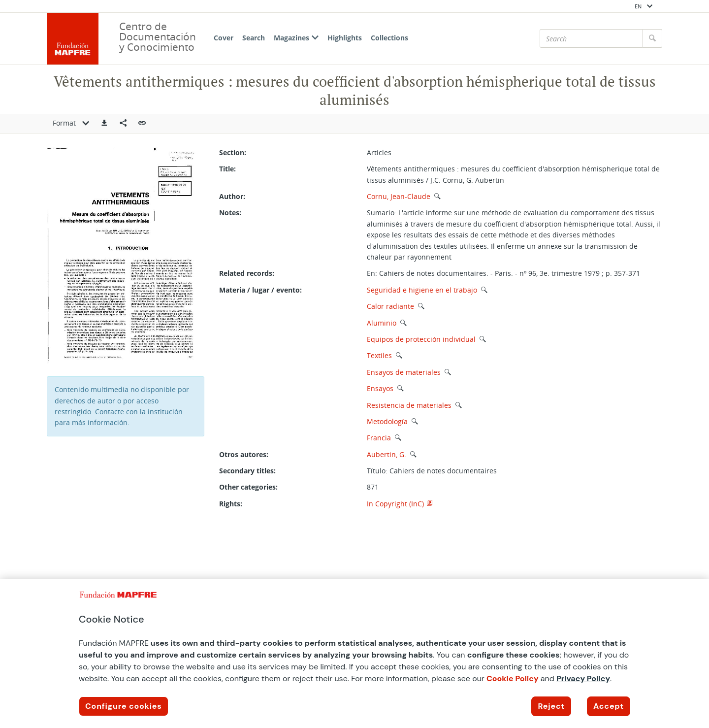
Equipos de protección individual (421, 339)
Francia (379, 438)
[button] (104, 124)
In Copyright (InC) (395, 504)
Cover (224, 38)
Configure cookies (124, 706)
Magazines (296, 38)
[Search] (591, 38)
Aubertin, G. (387, 454)
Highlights (345, 38)
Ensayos (380, 388)
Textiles (379, 355)
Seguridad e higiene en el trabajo (422, 290)
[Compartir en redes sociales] (123, 124)
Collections (389, 38)
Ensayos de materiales (404, 372)
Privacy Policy (583, 678)
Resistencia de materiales (409, 405)
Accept (609, 706)
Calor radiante (390, 306)
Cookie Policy (513, 678)
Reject (551, 706)
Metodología (387, 421)
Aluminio (382, 323)
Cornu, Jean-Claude (399, 196)
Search (254, 38)
